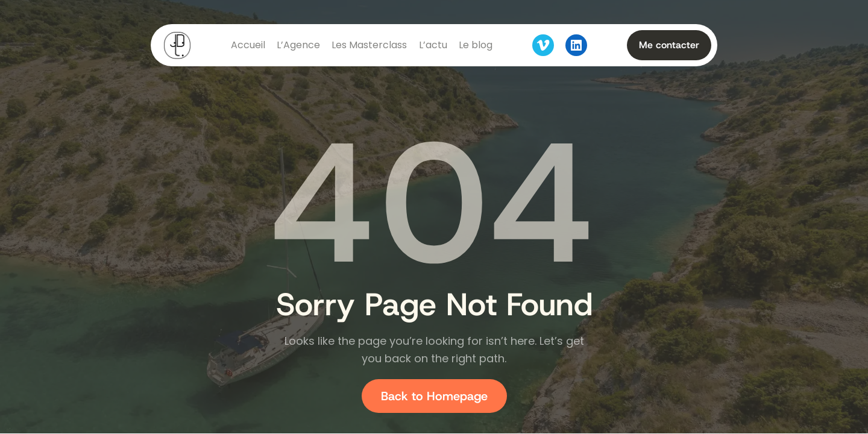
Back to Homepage (434, 396)
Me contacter (669, 45)
